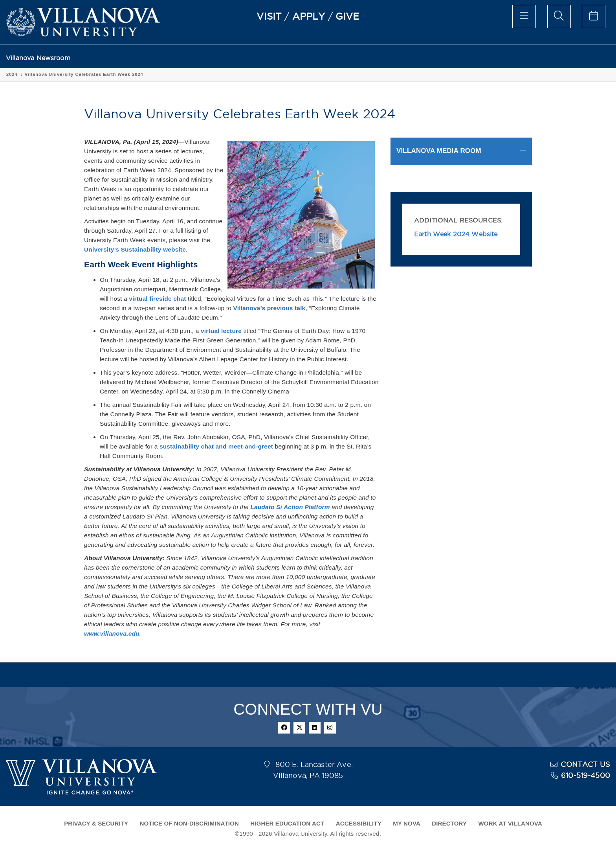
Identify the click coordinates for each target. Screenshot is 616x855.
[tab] (461, 151)
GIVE (347, 16)
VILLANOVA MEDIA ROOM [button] (439, 151)
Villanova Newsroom (38, 58)
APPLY (309, 16)
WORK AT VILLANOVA (510, 823)
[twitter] (299, 728)
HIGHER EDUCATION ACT (287, 823)
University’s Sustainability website (135, 249)
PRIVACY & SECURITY (96, 823)
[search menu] (559, 17)
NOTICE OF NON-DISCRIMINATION (189, 823)
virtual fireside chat (157, 299)
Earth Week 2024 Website (456, 234)
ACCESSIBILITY (359, 823)
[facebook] (284, 728)
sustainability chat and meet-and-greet (216, 446)
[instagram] (330, 728)
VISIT (269, 16)
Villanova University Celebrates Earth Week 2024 (185, 74)
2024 (113, 74)
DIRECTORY (449, 823)
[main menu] (524, 17)
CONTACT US (585, 764)
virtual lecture (221, 331)
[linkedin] (315, 728)
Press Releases (81, 74)
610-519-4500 (586, 775)
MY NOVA (407, 823)
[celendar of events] (594, 17)
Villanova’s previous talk (269, 308)
